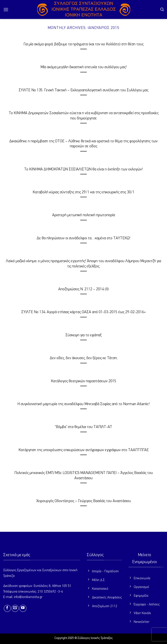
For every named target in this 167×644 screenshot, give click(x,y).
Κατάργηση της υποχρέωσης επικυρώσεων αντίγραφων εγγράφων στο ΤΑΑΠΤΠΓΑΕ (84, 450)
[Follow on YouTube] (23, 608)
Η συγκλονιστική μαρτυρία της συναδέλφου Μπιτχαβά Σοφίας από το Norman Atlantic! (84, 404)
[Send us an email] (15, 608)
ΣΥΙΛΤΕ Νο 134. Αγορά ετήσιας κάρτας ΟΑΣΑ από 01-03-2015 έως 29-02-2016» (83, 312)
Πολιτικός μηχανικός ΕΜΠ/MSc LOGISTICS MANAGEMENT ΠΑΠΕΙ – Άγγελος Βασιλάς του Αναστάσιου (84, 475)
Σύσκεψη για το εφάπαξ (83, 335)
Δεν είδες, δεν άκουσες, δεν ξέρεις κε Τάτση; (84, 358)
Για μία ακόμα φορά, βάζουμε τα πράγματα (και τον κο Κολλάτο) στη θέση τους (83, 44)
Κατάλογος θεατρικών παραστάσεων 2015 (84, 381)
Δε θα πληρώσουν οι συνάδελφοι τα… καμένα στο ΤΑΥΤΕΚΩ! (84, 238)
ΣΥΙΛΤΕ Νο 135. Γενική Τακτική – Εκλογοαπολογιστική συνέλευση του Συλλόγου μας (83, 90)
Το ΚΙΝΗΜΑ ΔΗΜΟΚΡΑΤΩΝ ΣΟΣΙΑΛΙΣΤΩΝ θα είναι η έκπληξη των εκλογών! (83, 169)
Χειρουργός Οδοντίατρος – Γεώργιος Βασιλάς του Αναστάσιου (84, 501)
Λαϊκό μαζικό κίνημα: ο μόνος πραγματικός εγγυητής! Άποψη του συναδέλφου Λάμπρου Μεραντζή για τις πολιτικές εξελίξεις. (83, 264)
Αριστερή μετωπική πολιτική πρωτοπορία (84, 215)
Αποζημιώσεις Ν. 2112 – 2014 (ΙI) (83, 289)
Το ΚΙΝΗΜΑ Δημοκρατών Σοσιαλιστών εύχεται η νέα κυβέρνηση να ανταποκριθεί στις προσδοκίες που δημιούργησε (84, 116)
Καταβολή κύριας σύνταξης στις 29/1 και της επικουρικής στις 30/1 (84, 192)
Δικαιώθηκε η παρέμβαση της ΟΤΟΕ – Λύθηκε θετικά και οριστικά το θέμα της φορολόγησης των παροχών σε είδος (83, 144)
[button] (6, 9)
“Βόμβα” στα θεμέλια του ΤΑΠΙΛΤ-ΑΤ (83, 427)
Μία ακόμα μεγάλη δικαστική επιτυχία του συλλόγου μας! (84, 67)
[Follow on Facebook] (7, 608)
